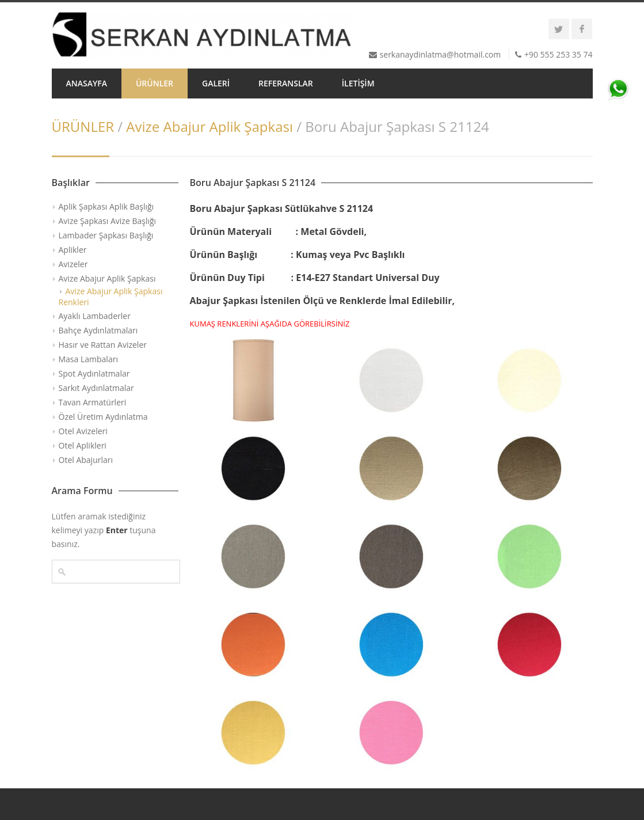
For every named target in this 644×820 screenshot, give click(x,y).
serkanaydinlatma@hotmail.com (441, 54)
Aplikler (73, 250)
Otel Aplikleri (83, 445)
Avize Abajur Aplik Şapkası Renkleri (111, 297)
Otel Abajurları (86, 460)
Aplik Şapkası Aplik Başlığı (106, 206)
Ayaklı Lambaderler (95, 316)
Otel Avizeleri (83, 431)
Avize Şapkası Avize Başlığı (108, 221)
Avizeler (73, 264)
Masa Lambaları (88, 359)
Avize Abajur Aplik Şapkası (209, 126)
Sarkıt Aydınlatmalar (96, 388)
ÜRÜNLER (155, 83)
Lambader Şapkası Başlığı (106, 235)
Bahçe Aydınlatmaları (98, 330)
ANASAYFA (87, 83)
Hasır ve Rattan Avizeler (103, 345)
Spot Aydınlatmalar (94, 373)
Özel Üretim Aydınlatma (103, 417)
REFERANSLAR (286, 83)
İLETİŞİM (358, 83)
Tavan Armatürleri (93, 402)
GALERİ (216, 83)
